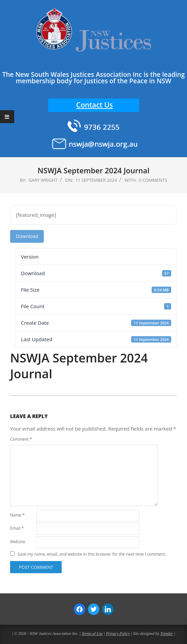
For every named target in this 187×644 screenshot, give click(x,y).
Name (17, 515)
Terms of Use (92, 634)
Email (17, 528)
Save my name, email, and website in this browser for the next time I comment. (92, 554)
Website (18, 542)
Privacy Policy (118, 634)
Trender (167, 634)
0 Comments (153, 180)
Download (27, 236)
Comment (21, 439)
